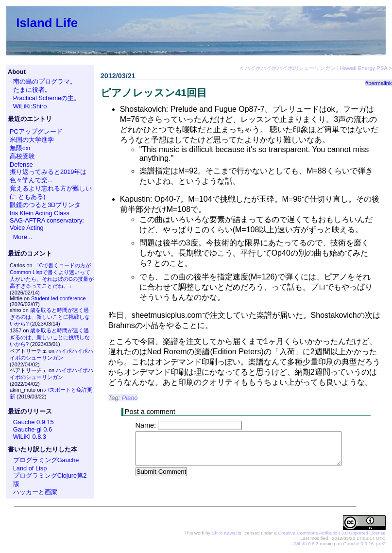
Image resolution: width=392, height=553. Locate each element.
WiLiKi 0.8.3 (30, 437)
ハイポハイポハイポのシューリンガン (290, 68)
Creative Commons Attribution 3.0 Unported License (332, 533)
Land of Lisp (30, 468)
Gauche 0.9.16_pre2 (364, 544)
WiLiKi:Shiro (30, 106)
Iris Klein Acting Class (40, 213)
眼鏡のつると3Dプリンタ (45, 205)
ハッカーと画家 (35, 492)
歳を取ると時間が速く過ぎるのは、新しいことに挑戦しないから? (50, 317)
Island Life (47, 23)
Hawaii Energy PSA (364, 68)
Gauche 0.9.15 (34, 422)
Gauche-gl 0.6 (33, 429)
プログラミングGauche (46, 460)
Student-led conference (58, 298)
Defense (21, 164)
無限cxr (20, 148)
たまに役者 (29, 90)
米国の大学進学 (32, 140)
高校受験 (22, 156)
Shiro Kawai (224, 533)
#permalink (379, 83)
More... (23, 237)
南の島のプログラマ (42, 81)
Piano (130, 398)
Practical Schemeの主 (44, 98)
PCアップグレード (36, 131)
